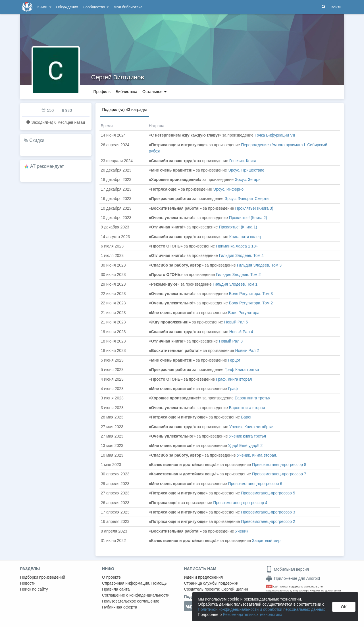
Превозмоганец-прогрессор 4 (240, 503)
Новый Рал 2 (247, 350)
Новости (28, 583)
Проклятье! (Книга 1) (238, 227)
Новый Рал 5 (236, 322)
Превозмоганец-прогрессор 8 (279, 465)
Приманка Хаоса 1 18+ (237, 246)
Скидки (37, 140)
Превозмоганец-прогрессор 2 (268, 521)
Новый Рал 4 (241, 332)
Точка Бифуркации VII (275, 135)
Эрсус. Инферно (228, 189)
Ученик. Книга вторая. (257, 455)
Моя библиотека (128, 7)
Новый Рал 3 (231, 341)
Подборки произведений (43, 577)
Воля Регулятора (244, 313)
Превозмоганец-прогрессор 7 (279, 474)
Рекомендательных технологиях (252, 614)
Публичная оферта (120, 607)
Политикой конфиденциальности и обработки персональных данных (261, 609)
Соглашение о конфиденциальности (136, 595)
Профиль (102, 92)
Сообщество (96, 7)
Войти (336, 7)
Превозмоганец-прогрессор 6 (255, 484)
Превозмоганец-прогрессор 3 (268, 512)
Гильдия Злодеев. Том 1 (235, 284)
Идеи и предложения (204, 577)
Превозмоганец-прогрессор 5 (268, 493)
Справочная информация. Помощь (134, 583)
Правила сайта (116, 589)
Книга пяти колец (245, 237)
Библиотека (126, 92)
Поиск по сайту (34, 589)
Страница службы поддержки (211, 583)
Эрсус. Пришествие (246, 170)
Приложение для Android (293, 578)
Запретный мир (266, 541)
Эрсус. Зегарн (248, 180)
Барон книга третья (252, 398)
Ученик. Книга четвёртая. (252, 427)
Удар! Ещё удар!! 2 (246, 445)
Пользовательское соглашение (131, 601)
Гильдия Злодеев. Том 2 (238, 275)
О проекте (111, 577)
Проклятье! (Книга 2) (248, 218)
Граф (233, 389)
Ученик (242, 531)
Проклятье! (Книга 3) (254, 208)
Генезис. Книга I (244, 161)
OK (344, 607)
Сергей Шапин (235, 589)
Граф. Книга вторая (234, 379)
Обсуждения (67, 7)
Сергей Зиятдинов (118, 77)
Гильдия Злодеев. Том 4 (241, 255)
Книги (44, 7)
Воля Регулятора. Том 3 (251, 294)
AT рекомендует (47, 166)
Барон (247, 417)
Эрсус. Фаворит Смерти (247, 199)
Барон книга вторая (247, 408)
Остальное (154, 92)
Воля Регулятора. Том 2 (251, 303)
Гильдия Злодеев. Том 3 (259, 265)
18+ (269, 586)
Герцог (234, 360)
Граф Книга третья (242, 370)
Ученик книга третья (248, 436)
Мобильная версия (287, 569)
